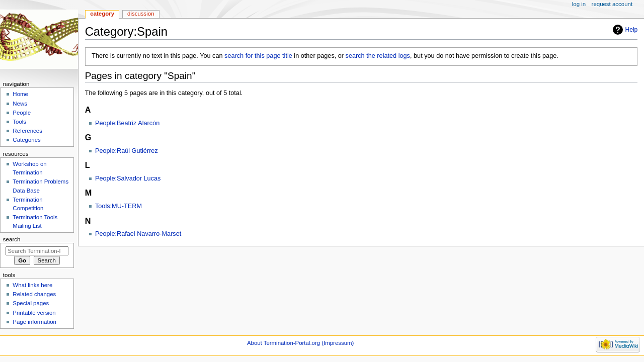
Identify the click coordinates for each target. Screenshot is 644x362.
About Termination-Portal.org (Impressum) (300, 343)
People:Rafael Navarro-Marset (138, 234)
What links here (32, 285)
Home (20, 94)
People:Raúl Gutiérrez (127, 151)
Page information (34, 322)
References (27, 131)
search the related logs (378, 56)
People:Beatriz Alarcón (127, 123)
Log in (579, 4)
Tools (19, 122)
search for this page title (258, 56)
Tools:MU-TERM (118, 206)
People (22, 113)
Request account (612, 4)
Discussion (141, 14)
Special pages (31, 303)
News (20, 104)
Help (632, 30)
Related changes (34, 294)
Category (102, 14)
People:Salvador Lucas (128, 178)
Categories (26, 140)
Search (12, 239)
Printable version (34, 313)
